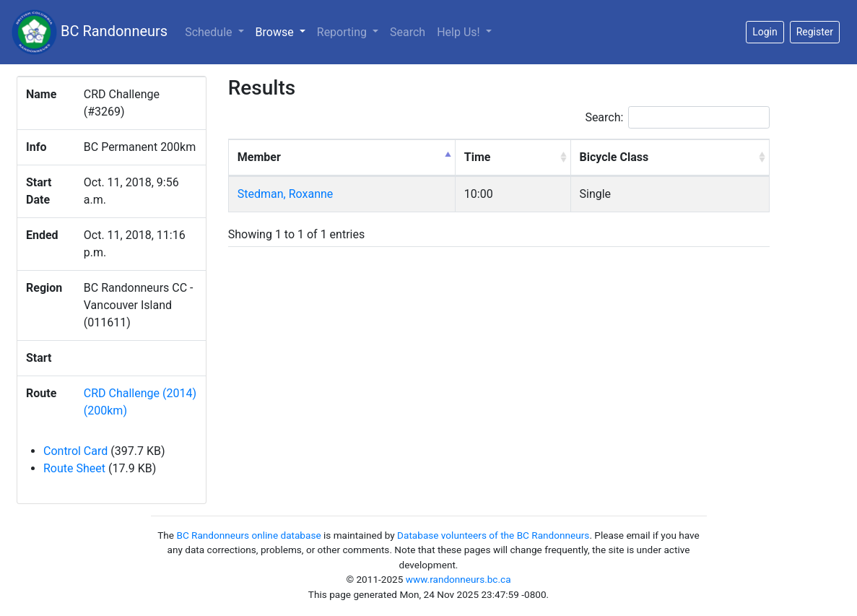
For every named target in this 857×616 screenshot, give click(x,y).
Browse (283, 31)
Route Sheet (74, 468)
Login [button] (765, 32)
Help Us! (460, 32)
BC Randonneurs (90, 32)
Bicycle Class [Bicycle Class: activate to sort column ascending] (614, 157)
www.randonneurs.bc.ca (458, 579)
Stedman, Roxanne (286, 194)
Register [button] (815, 32)
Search (408, 32)
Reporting (343, 32)
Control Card (75, 451)
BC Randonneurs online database (248, 535)
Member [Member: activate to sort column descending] (259, 157)
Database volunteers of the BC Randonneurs (493, 535)
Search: (677, 117)
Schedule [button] (210, 32)
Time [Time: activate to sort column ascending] (478, 157)
